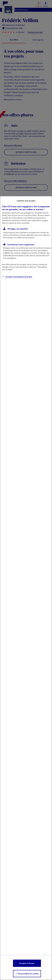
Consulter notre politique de (19, 277)
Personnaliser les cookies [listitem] (28, 974)
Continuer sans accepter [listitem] (26, 201)
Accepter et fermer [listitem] (27, 963)
